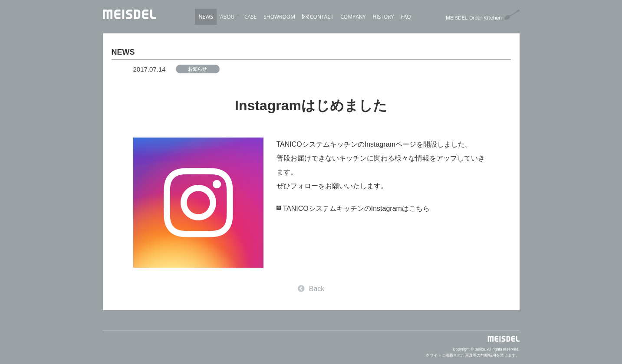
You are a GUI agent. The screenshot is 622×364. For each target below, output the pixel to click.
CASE (250, 17)
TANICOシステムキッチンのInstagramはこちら (356, 208)
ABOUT (229, 17)
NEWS (206, 17)
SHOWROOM (279, 17)
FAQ (406, 17)
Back (311, 289)
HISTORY (383, 17)
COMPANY (353, 17)
